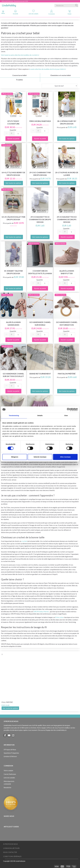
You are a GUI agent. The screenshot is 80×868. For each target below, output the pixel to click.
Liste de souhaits (33, 12)
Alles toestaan (65, 457)
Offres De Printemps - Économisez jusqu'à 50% (15, 1)
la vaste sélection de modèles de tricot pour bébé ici (47, 69)
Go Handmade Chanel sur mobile (40, 324)
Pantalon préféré (67, 374)
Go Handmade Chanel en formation (67, 324)
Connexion (52, 12)
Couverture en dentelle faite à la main (40, 272)
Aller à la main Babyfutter (67, 272)
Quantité (13, 130)
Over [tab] (66, 415)
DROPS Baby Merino (41, 611)
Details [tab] (40, 415)
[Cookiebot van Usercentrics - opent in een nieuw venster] (68, 410)
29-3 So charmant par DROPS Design (40, 174)
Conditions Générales (12, 856)
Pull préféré (7, 702)
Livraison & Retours (10, 756)
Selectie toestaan (40, 457)
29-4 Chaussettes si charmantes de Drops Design (40, 219)
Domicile (15, 12)
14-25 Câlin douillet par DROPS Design (13, 218)
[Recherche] (77, 5)
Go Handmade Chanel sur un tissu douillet (13, 375)
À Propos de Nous (10, 750)
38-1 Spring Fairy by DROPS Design (67, 122)
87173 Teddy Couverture (13, 122)
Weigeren (15, 457)
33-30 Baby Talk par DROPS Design (13, 272)
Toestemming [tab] (14, 415)
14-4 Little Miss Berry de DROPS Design (13, 174)
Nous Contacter (10, 852)
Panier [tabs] (70, 12)
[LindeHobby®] (9, 5)
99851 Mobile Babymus (40, 121)
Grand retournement (40, 374)
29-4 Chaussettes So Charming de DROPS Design (67, 219)
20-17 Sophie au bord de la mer (67, 174)
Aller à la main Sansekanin (13, 324)
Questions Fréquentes (11, 753)
